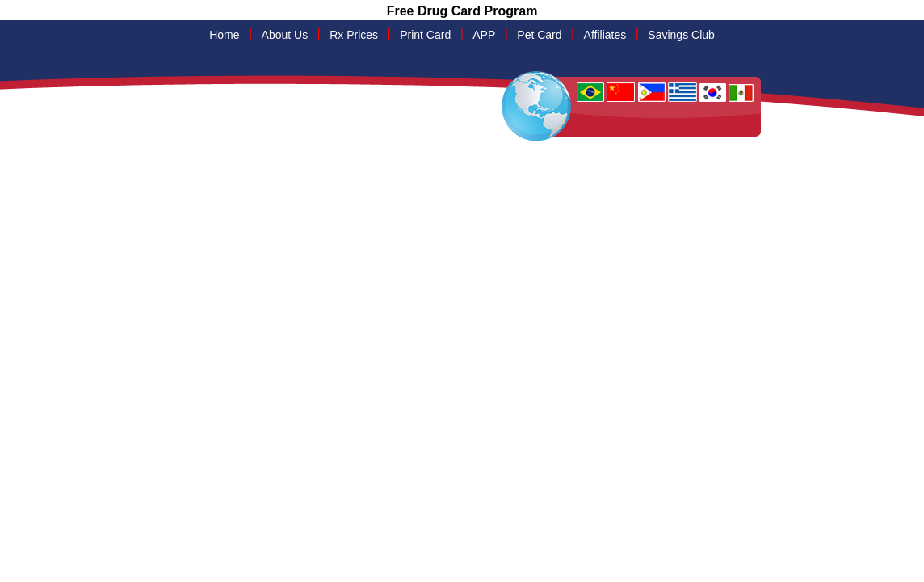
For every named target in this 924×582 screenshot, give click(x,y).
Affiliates (605, 35)
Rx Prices (354, 35)
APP (484, 35)
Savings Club (681, 35)
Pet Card (539, 35)
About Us (285, 35)
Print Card (425, 35)
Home (224, 35)
